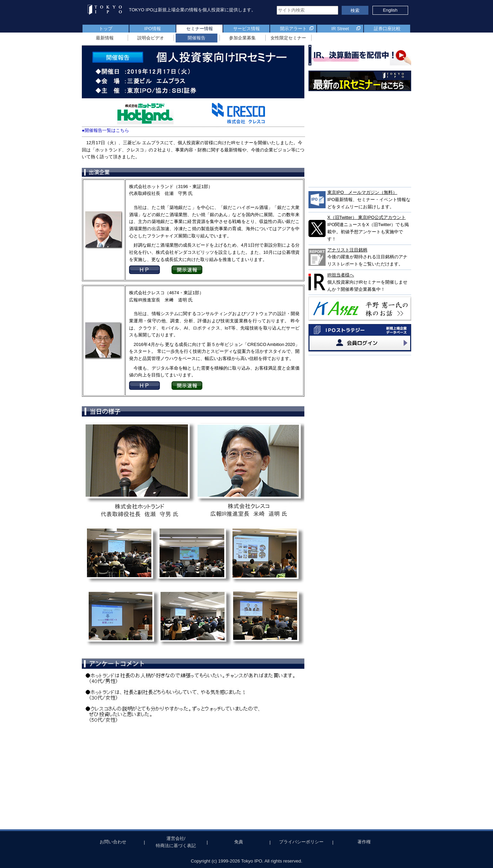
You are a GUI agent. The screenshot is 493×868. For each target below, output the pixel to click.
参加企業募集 (242, 38)
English (390, 10)
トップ (106, 29)
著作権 (364, 842)
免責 (239, 842)
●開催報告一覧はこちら (105, 130)
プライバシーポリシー (301, 842)
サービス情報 (246, 29)
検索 (355, 10)
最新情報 (105, 38)
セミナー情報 (200, 29)
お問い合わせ (113, 842)
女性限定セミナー (288, 38)
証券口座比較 (387, 29)
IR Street (340, 29)
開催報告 (197, 38)
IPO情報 (152, 29)
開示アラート (293, 29)
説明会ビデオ (151, 38)
